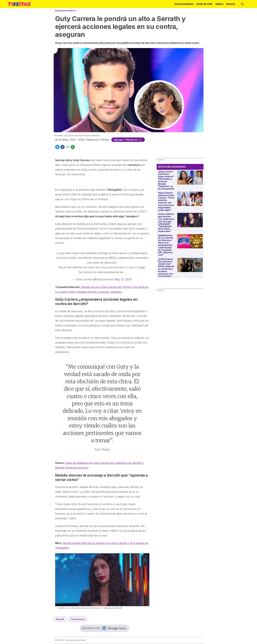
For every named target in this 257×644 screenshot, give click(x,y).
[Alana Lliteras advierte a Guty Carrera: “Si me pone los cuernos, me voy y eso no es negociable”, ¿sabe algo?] (190, 199)
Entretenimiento (184, 4)
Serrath (60, 619)
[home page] (20, 4)
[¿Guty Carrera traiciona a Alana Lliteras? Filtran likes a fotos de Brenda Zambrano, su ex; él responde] (190, 178)
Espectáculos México (65, 11)
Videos (219, 4)
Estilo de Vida (204, 4)
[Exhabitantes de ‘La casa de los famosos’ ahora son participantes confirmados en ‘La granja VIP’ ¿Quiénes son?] (190, 241)
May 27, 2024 (123, 279)
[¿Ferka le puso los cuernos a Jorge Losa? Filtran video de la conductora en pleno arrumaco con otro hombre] (190, 265)
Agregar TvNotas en (128, 140)
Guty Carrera (78, 619)
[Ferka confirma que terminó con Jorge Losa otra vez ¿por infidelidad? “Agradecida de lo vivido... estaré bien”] (190, 220)
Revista (231, 4)
